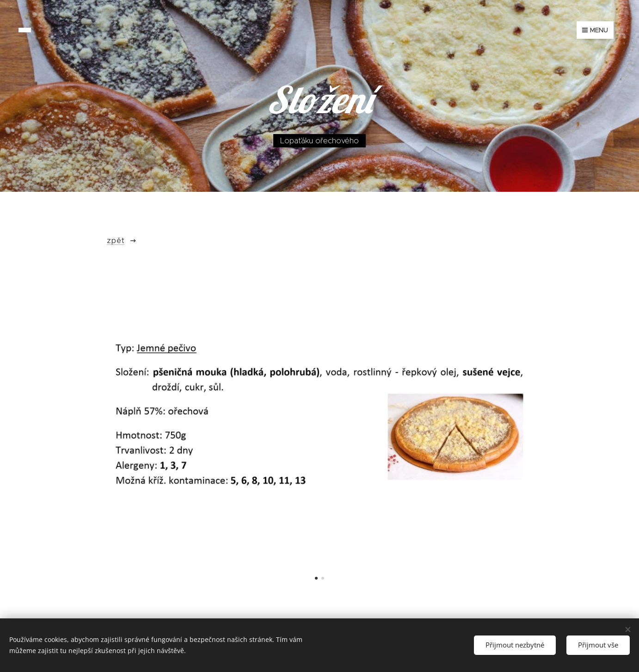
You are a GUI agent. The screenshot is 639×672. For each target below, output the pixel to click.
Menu (595, 30)
